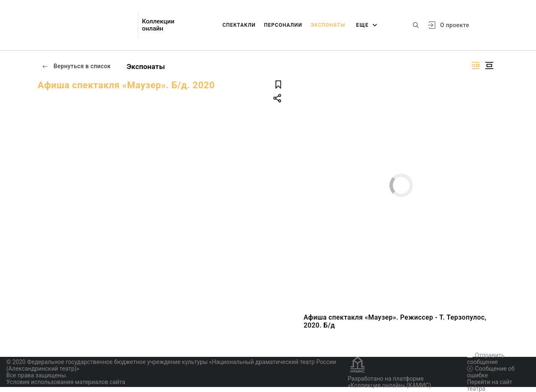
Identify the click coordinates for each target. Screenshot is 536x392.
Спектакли (239, 25)
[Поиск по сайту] (416, 25)
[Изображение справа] (476, 65)
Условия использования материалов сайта (66, 382)
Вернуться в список (76, 66)
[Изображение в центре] (489, 65)
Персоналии (283, 25)
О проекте (455, 25)
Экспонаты (328, 25)
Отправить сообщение (486, 359)
